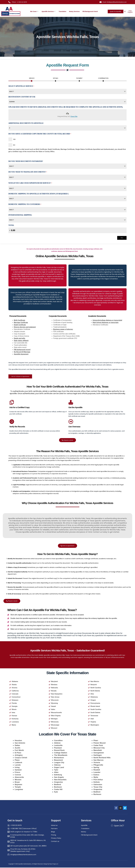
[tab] (32, 79)
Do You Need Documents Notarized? (26, 161)
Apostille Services (48, 11)
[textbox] (66, 92)
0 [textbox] (10, 128)
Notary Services (74, 11)
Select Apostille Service (21, 86)
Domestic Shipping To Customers (25, 205)
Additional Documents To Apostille (26, 123)
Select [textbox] (12, 166)
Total (11, 225)
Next (122, 238)
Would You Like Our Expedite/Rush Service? (30, 183)
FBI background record (22, 350)
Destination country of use (22, 97)
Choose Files (74, 117)
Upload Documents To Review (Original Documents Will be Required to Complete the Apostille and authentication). (66, 107)
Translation (62, 11)
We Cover (34, 11)
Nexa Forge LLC (54, 864)
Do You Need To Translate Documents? (28, 172)
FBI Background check (90, 11)
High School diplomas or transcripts (106, 323)
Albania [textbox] (12, 102)
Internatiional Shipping (20, 215)
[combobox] (67, 92)
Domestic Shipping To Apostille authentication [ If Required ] (38, 194)
